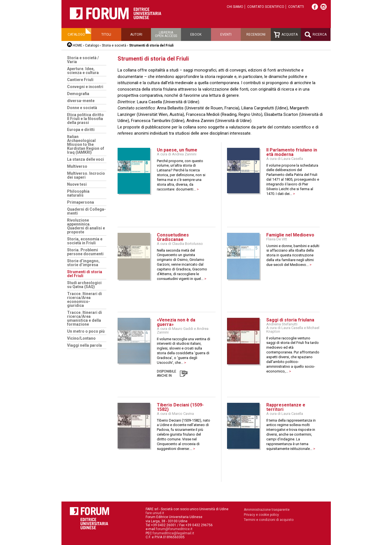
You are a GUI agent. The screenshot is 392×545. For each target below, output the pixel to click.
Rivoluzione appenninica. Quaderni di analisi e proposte (86, 226)
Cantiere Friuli (80, 80)
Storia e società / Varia (83, 60)
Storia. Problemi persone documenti (85, 252)
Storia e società (114, 45)
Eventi (226, 35)
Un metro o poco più (86, 331)
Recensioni (256, 35)
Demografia (78, 94)
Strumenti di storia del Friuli (85, 274)
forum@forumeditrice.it (174, 529)
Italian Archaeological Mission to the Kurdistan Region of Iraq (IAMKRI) (86, 144)
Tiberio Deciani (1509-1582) (180, 407)
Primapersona (81, 202)
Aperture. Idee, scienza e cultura (83, 71)
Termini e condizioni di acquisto (269, 520)
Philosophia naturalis (78, 193)
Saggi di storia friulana (290, 320)
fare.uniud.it (155, 513)
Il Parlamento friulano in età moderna (292, 152)
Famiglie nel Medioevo (290, 235)
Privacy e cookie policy (261, 515)
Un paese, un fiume (177, 150)
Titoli (106, 35)
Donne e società (82, 108)
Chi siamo (235, 7)
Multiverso (77, 166)
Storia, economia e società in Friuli (85, 241)
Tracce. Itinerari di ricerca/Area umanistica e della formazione (84, 318)
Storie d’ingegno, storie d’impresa (83, 263)
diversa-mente (81, 101)
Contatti (296, 7)
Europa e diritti (81, 130)
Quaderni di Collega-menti (86, 211)
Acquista (286, 35)
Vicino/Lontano (81, 338)
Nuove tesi (77, 184)
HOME (77, 45)
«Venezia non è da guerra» (176, 322)
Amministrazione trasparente (267, 510)
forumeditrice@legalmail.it (173, 533)
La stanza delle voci (85, 159)
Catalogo (76, 35)
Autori (136, 35)
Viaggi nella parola (84, 345)
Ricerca (316, 35)
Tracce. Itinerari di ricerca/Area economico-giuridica (84, 300)
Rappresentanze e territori (286, 407)
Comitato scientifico (266, 7)
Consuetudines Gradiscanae (173, 237)
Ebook (196, 35)
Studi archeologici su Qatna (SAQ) (84, 285)
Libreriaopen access (166, 34)
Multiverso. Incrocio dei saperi (86, 175)
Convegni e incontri (85, 87)
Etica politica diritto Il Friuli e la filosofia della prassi (85, 119)
